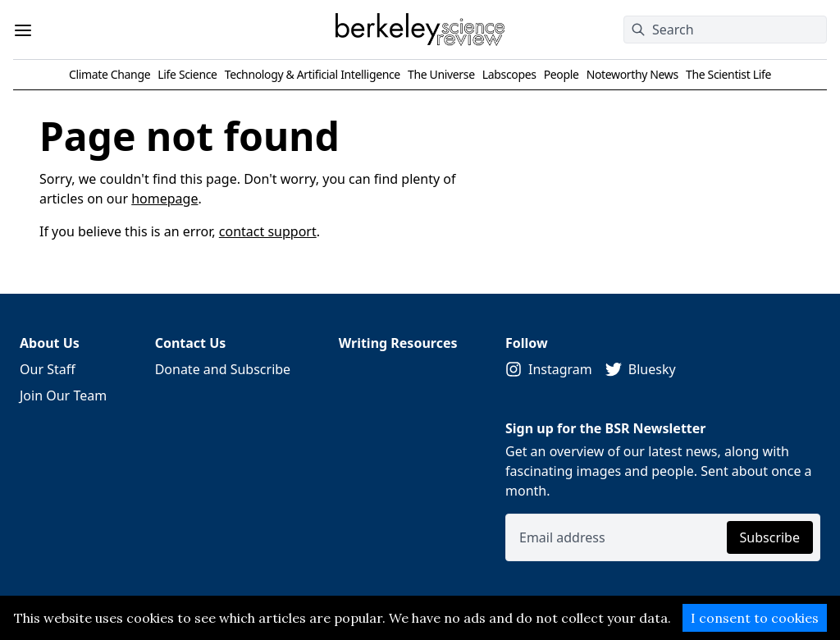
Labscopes (509, 74)
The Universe (441, 74)
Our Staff (48, 369)
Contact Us (191, 343)
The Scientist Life (728, 74)
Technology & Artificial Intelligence (313, 74)
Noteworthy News (632, 74)
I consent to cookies (755, 618)
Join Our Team (63, 395)
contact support (268, 231)
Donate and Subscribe (223, 369)
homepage (164, 199)
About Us (50, 343)
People (562, 74)
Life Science (187, 74)
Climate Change (110, 74)
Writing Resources (398, 343)
